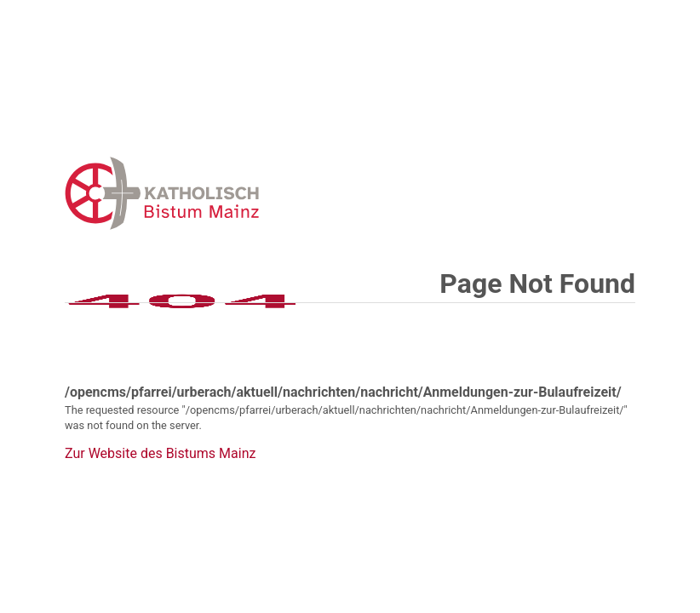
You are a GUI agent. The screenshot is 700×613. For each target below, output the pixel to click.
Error (250, 193)
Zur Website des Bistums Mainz (160, 454)
